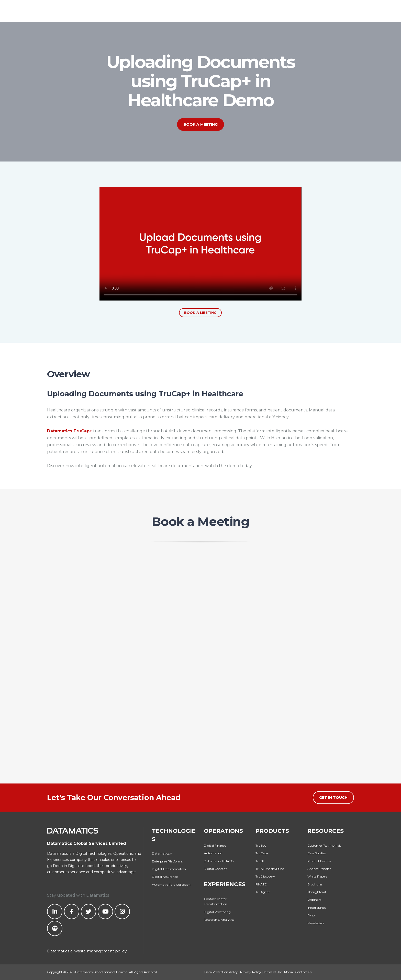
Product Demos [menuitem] (319, 861)
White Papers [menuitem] (317, 876)
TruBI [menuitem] (260, 861)
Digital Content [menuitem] (215, 869)
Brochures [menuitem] (315, 884)
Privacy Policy (251, 972)
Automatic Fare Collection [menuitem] (171, 885)
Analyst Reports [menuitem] (319, 869)
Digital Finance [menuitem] (215, 845)
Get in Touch (333, 798)
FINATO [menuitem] (261, 884)
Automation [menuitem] (213, 853)
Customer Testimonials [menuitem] (324, 845)
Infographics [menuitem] (317, 908)
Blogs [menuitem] (311, 915)
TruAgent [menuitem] (263, 892)
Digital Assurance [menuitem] (165, 877)
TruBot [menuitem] (261, 845)
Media (288, 972)
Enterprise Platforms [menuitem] (167, 861)
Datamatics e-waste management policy (87, 951)
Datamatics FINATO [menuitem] (219, 861)
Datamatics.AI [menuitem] (163, 853)
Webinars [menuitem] (314, 900)
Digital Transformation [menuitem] (169, 869)
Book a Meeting (201, 124)
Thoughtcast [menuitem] (317, 892)
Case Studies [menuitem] (316, 853)
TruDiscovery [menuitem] (265, 876)
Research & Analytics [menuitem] (219, 920)
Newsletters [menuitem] (316, 923)
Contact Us (303, 972)
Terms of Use (273, 972)
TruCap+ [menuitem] (262, 853)
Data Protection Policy (221, 972)
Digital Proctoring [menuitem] (217, 912)
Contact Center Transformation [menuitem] (215, 901)
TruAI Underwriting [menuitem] (270, 869)
